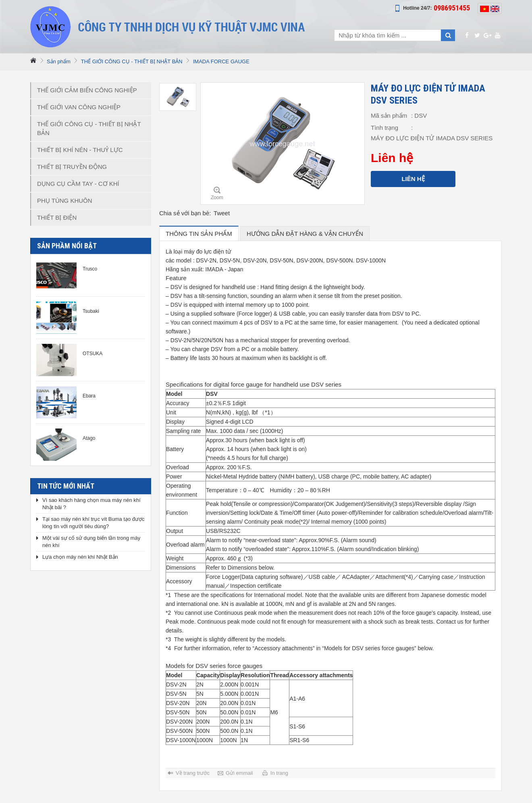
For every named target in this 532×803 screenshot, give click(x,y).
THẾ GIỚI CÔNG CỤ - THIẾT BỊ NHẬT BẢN (132, 61)
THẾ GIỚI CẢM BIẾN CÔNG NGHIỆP (87, 90)
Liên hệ (413, 179)
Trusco (90, 269)
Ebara (89, 396)
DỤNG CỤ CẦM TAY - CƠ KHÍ (78, 184)
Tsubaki (91, 311)
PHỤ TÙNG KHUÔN (65, 201)
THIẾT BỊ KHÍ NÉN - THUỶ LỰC (80, 150)
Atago (89, 438)
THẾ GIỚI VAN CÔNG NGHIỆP (79, 107)
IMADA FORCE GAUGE (221, 61)
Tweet (222, 213)
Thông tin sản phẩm (199, 234)
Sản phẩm (59, 61)
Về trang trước (193, 773)
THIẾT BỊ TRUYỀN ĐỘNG (72, 167)
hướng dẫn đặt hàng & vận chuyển (305, 234)
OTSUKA (92, 354)
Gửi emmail (239, 773)
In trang (279, 773)
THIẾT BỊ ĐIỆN (57, 217)
